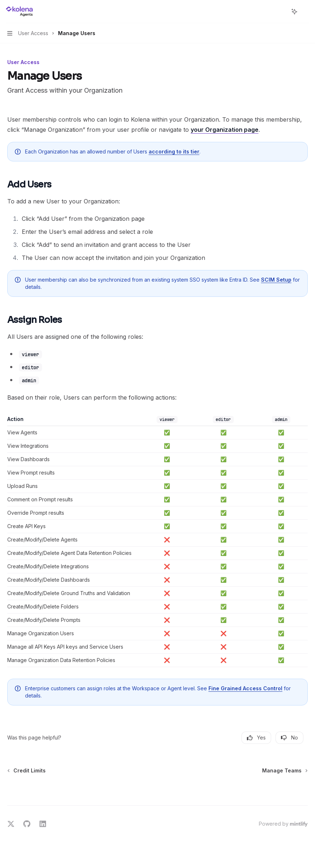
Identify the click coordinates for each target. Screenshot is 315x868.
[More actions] (306, 12)
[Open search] (281, 12)
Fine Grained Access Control (245, 688)
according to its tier (174, 151)
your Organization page (225, 130)
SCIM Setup (276, 280)
